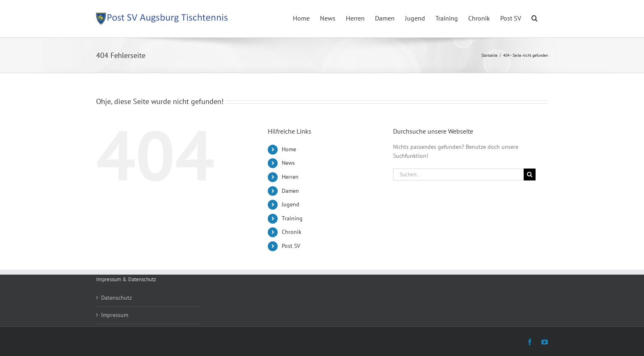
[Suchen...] (458, 175)
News (288, 163)
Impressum (115, 315)
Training (292, 218)
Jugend (291, 204)
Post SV (291, 246)
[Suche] (530, 175)
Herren (290, 177)
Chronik (292, 232)
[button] (535, 17)
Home (289, 149)
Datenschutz (116, 298)
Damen (290, 191)
